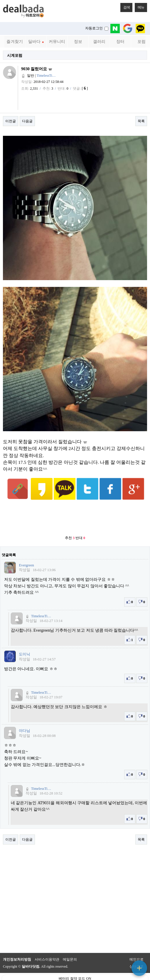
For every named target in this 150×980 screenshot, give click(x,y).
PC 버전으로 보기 (75, 974)
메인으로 (136, 945)
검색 (125, 6)
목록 (141, 121)
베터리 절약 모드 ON (75, 964)
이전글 (11, 121)
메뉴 (139, 6)
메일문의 (70, 945)
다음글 (27, 121)
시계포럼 (15, 55)
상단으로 (136, 952)
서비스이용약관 (47, 945)
